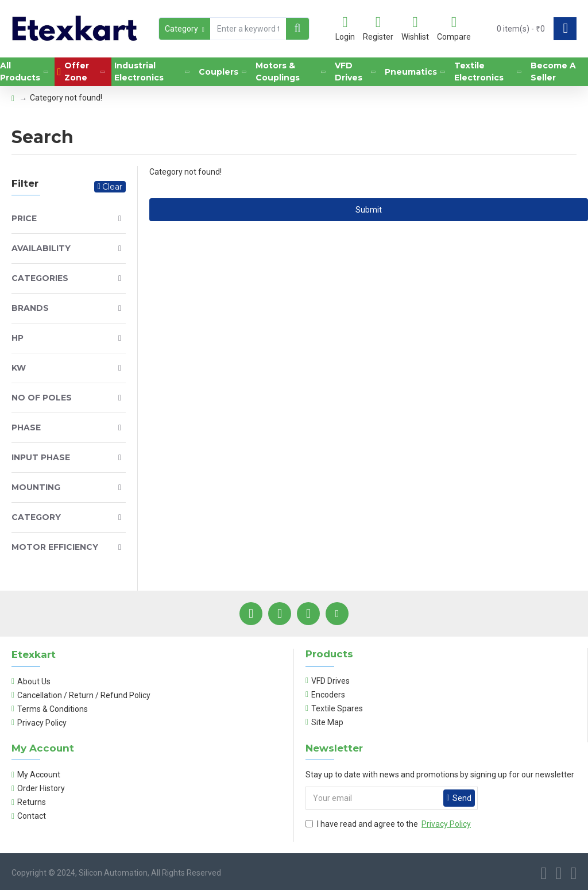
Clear (112, 187)
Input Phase (41, 457)
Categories (40, 278)
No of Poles (42, 398)
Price (24, 218)
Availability (41, 248)
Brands (30, 308)
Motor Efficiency (55, 547)
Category (36, 517)
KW (19, 368)
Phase (26, 427)
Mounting (36, 487)
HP (18, 338)
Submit (369, 210)
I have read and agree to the (389, 824)
